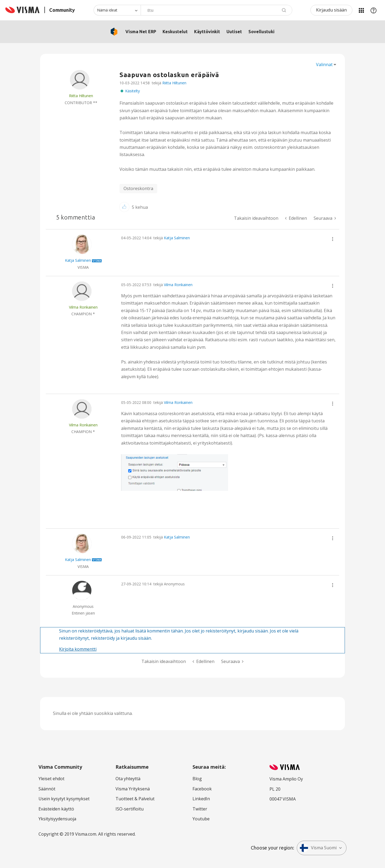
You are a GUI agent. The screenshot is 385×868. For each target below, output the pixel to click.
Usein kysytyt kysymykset (64, 799)
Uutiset (234, 32)
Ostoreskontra (138, 188)
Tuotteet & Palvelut (135, 799)
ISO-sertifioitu (130, 809)
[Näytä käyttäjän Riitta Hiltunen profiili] (81, 96)
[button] (124, 207)
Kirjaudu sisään (331, 10)
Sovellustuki (261, 32)
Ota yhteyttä (128, 779)
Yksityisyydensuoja (57, 819)
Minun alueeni (361, 10)
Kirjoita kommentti (78, 649)
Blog (197, 779)
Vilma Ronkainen (178, 285)
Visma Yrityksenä (133, 789)
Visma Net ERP (141, 32)
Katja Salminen (177, 238)
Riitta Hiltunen (174, 83)
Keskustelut (175, 32)
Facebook (202, 789)
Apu (374, 10)
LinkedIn (201, 799)
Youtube (201, 819)
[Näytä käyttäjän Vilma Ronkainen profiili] (83, 307)
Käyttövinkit (207, 32)
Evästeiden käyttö (56, 809)
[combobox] (216, 10)
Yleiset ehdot (51, 779)
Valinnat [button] (324, 65)
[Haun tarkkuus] (117, 10)
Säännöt (47, 789)
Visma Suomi (318, 848)
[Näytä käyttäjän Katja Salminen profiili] (78, 260)
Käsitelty (132, 91)
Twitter (200, 809)
